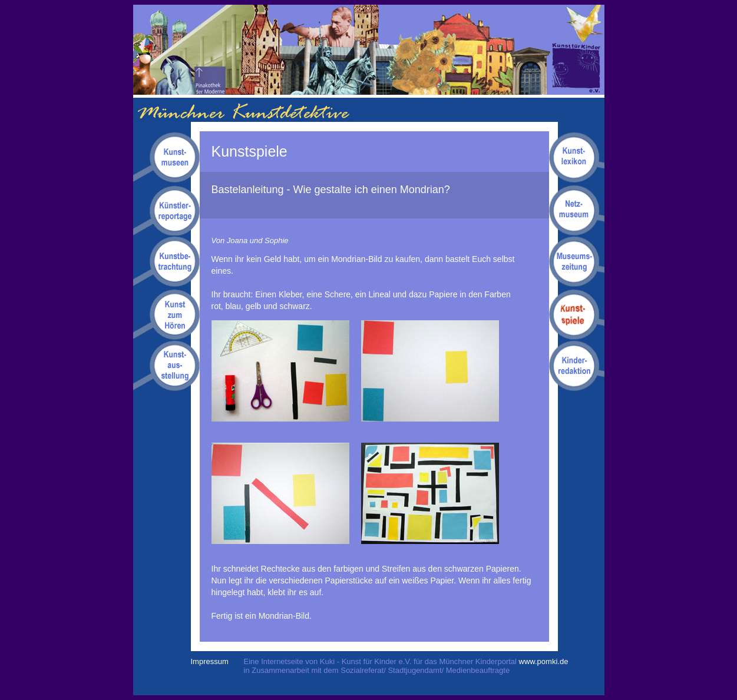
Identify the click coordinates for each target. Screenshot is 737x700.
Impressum (210, 661)
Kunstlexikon (577, 158)
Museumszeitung (577, 262)
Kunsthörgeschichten (166, 314)
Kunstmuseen (166, 158)
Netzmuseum (577, 210)
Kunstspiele (577, 314)
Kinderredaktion (577, 365)
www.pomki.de (544, 661)
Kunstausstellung (166, 365)
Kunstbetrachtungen (166, 262)
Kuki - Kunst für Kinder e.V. (578, 50)
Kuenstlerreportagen (166, 210)
